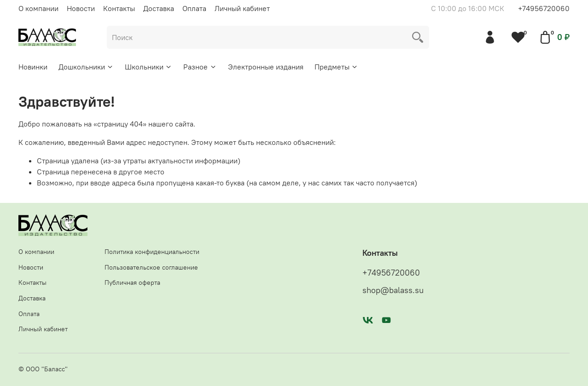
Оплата (194, 8)
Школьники (148, 67)
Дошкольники (86, 67)
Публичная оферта (132, 282)
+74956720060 (544, 8)
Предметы (336, 67)
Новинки (33, 67)
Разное (200, 67)
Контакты (119, 8)
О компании (38, 8)
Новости (81, 8)
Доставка (159, 8)
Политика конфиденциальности (152, 252)
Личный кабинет (242, 8)
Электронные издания (266, 67)
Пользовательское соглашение (151, 267)
